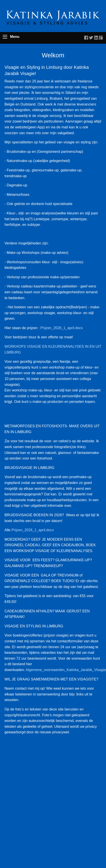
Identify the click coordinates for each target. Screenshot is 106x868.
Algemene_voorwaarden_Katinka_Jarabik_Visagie (66, 670)
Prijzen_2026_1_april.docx (62, 328)
